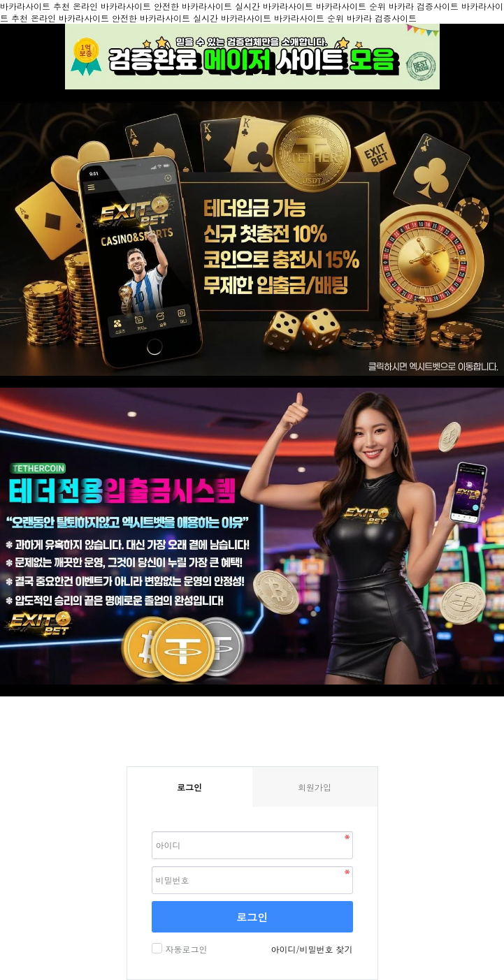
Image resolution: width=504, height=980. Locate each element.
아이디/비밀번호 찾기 (311, 949)
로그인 (252, 917)
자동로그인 (185, 949)
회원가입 (315, 787)
